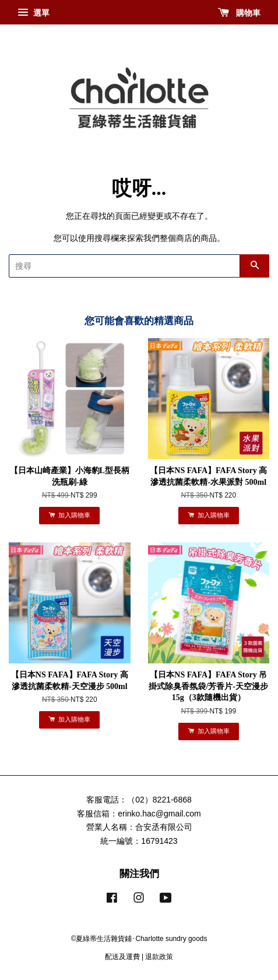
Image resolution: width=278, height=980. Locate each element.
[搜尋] (124, 266)
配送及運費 (122, 957)
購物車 (239, 13)
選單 (34, 13)
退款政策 (159, 957)
